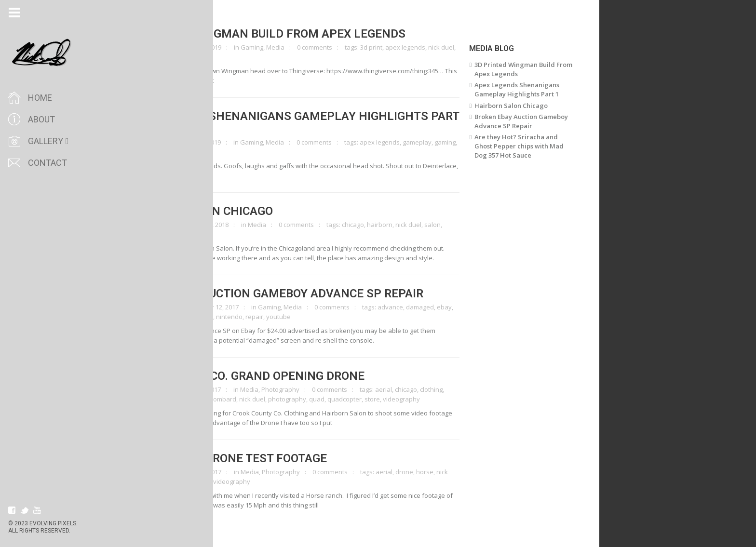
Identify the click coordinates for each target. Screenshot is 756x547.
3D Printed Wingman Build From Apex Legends (282, 34)
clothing (449, 389)
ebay (462, 307)
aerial (401, 389)
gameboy (188, 317)
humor (149, 152)
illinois (217, 399)
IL (203, 399)
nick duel (459, 47)
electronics (156, 317)
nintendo (247, 317)
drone (189, 399)
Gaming (270, 47)
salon (450, 225)
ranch (220, 481)
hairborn (398, 225)
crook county (159, 399)
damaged (438, 307)
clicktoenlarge (169, 47)
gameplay (435, 142)
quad (335, 399)
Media (293, 47)
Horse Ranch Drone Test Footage (242, 458)
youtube (296, 317)
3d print (389, 47)
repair (272, 317)
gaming (463, 142)
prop (147, 57)
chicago (371, 225)
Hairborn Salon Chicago (215, 211)
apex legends (423, 47)
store (390, 399)
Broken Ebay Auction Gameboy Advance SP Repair (290, 294)
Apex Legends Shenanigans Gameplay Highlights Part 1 (308, 122)
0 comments (332, 47)
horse (443, 472)
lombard (242, 399)
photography (305, 399)
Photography (298, 389)
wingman (170, 57)
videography (158, 234)
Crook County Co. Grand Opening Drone (261, 376)
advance (408, 307)
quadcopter (362, 399)
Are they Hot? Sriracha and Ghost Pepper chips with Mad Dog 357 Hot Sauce (537, 146)
